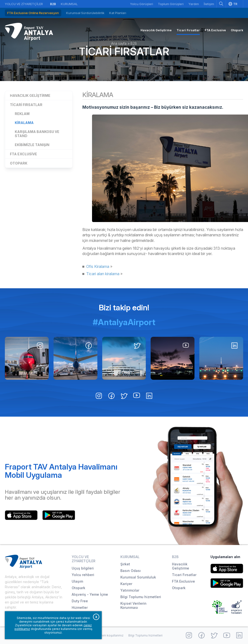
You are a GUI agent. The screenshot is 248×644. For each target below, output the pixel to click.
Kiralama (24, 123)
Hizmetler (80, 607)
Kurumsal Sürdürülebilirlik (85, 13)
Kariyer (126, 584)
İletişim (209, 4)
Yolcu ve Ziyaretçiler (24, 4)
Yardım (194, 4)
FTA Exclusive (23, 154)
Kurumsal (69, 4)
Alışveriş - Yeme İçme (90, 594)
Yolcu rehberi (83, 575)
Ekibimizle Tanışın (32, 145)
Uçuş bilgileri (83, 568)
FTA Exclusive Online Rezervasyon (33, 13)
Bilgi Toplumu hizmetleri (141, 597)
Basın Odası (131, 571)
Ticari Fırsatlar (124, 52)
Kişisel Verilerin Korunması (133, 605)
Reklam (22, 114)
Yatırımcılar (130, 590)
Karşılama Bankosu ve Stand (37, 134)
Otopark (19, 163)
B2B (53, 4)
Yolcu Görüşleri (142, 4)
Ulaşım (77, 581)
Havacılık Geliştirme (30, 95)
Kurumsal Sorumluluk (138, 577)
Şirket (125, 564)
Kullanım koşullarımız (109, 635)
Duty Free (80, 601)
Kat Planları (118, 13)
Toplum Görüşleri (171, 4)
